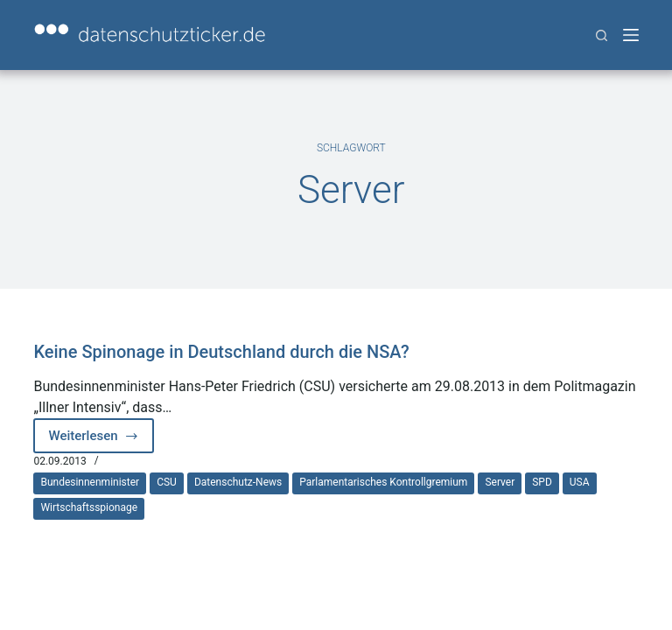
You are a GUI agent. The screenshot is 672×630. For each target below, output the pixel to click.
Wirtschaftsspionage (89, 507)
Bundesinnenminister (90, 482)
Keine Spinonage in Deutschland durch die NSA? (221, 352)
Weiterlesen (101, 441)
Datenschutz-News (238, 482)
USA (580, 482)
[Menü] (631, 35)
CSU (167, 482)
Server (500, 482)
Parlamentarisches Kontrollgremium (383, 482)
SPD (542, 482)
